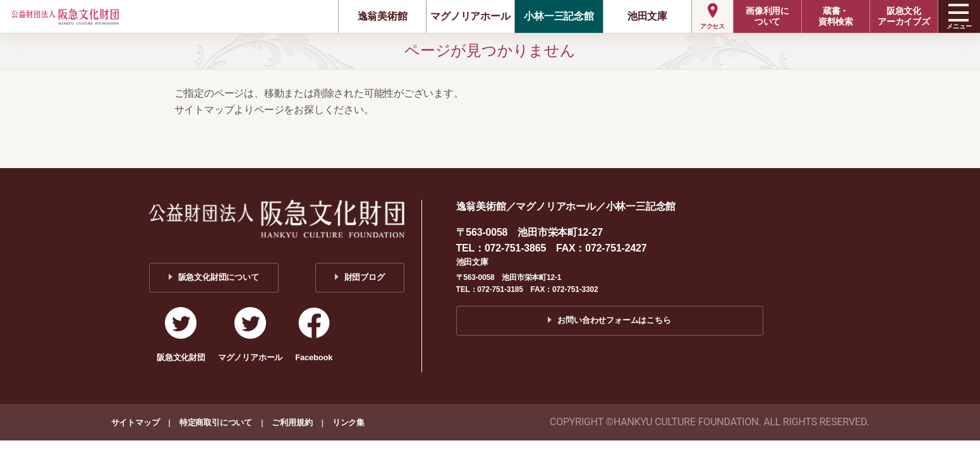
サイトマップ (136, 422)
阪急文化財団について (219, 277)
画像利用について (767, 16)
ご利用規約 (292, 422)
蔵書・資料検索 (836, 16)
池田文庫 (647, 16)
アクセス (712, 26)
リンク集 (348, 422)
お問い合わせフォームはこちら (614, 320)
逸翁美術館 (383, 16)
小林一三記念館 (559, 16)
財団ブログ (365, 277)
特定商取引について (216, 422)
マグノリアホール (470, 16)
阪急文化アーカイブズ (904, 16)
